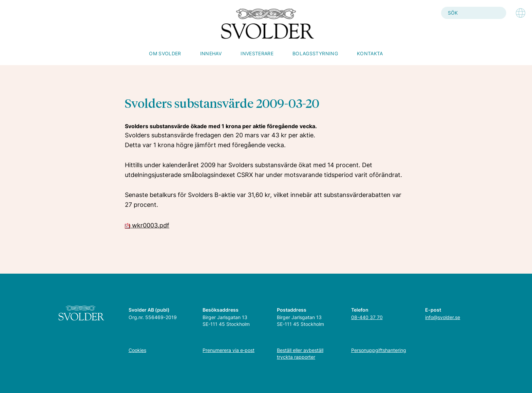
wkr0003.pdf (147, 225)
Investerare (257, 53)
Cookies (137, 350)
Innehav (211, 53)
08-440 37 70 (367, 317)
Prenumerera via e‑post (229, 350)
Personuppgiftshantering (379, 350)
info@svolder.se (443, 317)
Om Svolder (165, 53)
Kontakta (370, 53)
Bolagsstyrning (315, 53)
